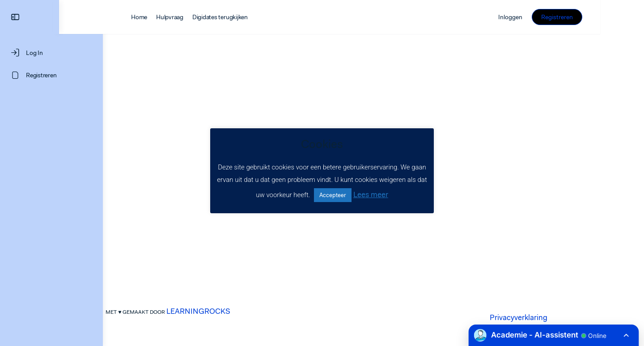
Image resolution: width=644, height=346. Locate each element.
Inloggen (554, 17)
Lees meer (371, 194)
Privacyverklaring (540, 317)
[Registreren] (51, 75)
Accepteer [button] (333, 195)
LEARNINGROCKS (220, 311)
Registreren (601, 17)
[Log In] (51, 53)
